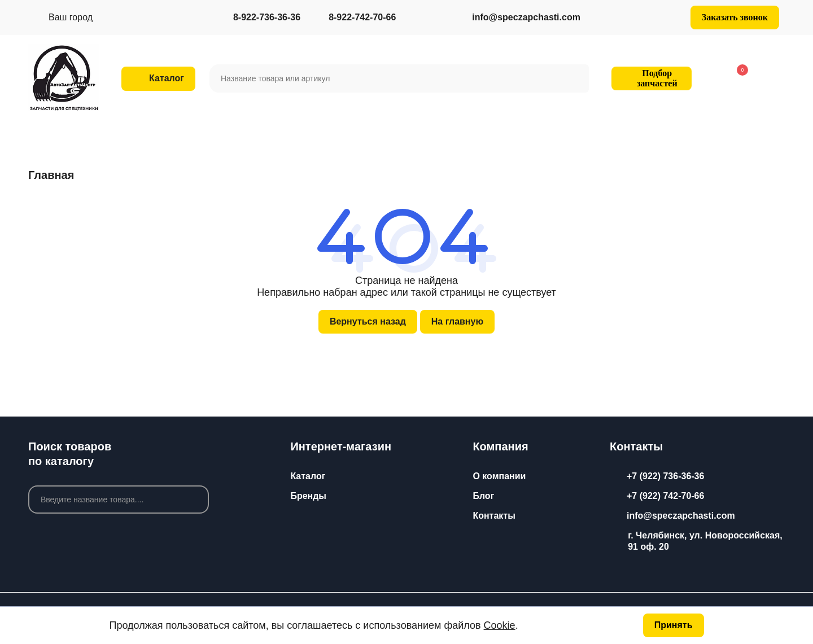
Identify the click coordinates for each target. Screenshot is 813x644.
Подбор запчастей (650, 78)
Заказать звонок (735, 17)
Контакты (494, 516)
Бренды (308, 496)
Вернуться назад (368, 321)
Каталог (308, 476)
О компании (499, 476)
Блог (483, 496)
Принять (674, 625)
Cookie (500, 625)
